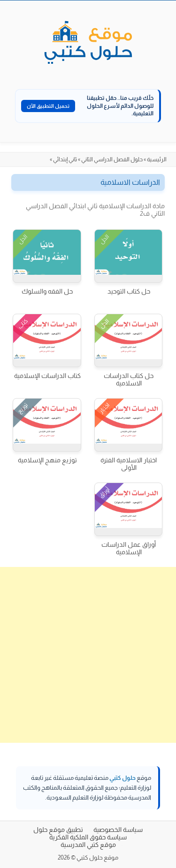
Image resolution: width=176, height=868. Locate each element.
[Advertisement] (88, 655)
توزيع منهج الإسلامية (47, 460)
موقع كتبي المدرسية (88, 845)
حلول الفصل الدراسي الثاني (112, 159)
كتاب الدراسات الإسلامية (47, 376)
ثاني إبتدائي (65, 159)
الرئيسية (157, 159)
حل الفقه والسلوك (47, 291)
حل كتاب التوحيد (129, 291)
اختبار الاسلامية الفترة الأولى (129, 464)
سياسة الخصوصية (118, 830)
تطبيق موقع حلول (58, 830)
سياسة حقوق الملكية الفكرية (88, 837)
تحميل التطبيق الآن (48, 106)
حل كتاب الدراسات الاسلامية (129, 379)
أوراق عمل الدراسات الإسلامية (129, 548)
